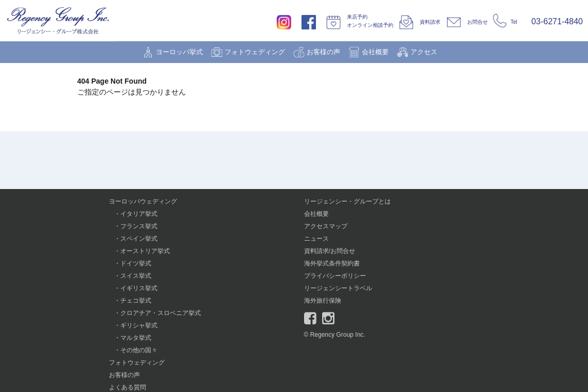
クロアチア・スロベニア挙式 (161, 313)
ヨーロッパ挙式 (179, 52)
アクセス (424, 52)
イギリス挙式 (139, 288)
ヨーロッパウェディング (143, 201)
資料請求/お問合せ (330, 251)
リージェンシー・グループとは (347, 201)
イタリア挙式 (139, 214)
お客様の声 (323, 52)
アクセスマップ (326, 226)
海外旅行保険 (323, 301)
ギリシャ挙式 (139, 325)
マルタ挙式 (136, 338)
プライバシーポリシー (335, 276)
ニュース (316, 239)
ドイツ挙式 (136, 263)
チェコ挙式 (136, 301)
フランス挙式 (139, 226)
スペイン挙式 (139, 239)
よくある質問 (128, 387)
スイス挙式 (136, 276)
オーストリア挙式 (145, 251)
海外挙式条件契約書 (332, 263)
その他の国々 (139, 350)
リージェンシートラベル (338, 288)
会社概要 (375, 52)
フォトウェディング (255, 52)
